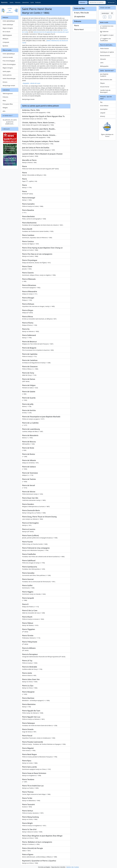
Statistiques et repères (107, 52)
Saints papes (7, 71)
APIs (4, 111)
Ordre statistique (8, 25)
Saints (12, 2)
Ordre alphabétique (9, 21)
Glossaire (103, 59)
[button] (105, 17)
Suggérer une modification (105, 40)
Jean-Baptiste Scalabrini (104, 75)
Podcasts (38, 2)
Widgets (5, 108)
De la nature (6, 32)
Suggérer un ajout (107, 35)
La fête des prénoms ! (10, 10)
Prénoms (18, 2)
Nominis (4, 2)
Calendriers (25, 2)
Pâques (102, 83)
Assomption (104, 109)
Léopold (103, 113)
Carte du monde (8, 57)
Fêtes (4, 101)
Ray (101, 102)
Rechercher (111, 2)
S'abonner (104, 32)
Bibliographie (104, 66)
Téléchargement (8, 94)
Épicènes (5, 46)
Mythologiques (7, 35)
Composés (6, 42)
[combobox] (97, 2)
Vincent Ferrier (105, 87)
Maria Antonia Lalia (106, 80)
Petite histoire (104, 48)
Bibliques (5, 39)
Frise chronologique (9, 61)
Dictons (5, 82)
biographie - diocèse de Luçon (32, 83)
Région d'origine (8, 28)
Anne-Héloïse (104, 106)
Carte (32, 2)
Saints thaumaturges (9, 78)
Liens (102, 63)
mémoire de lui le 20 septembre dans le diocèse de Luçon (51, 32)
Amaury (103, 116)
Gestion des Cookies (73, 867)
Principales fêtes (8, 104)
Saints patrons (7, 75)
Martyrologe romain (9, 86)
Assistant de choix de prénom (107, 27)
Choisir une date (105, 8)
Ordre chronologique (9, 64)
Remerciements (105, 56)
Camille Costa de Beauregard (105, 91)
